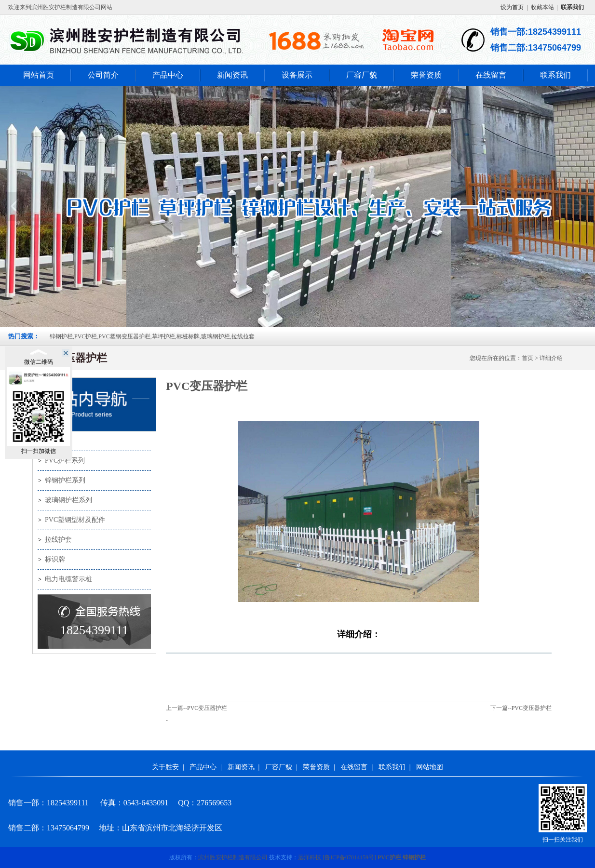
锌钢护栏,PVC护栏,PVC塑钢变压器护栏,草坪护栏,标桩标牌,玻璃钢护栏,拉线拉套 (152, 336)
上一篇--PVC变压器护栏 (196, 708)
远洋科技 (310, 857)
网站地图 (430, 767)
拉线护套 (58, 540)
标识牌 (55, 559)
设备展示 (297, 75)
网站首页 (39, 75)
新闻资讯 (232, 75)
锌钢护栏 (414, 857)
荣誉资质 (426, 75)
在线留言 (491, 75)
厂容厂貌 (362, 75)
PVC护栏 (389, 857)
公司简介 (103, 75)
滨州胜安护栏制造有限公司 (233, 857)
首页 (527, 358)
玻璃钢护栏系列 (68, 500)
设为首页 (512, 7)
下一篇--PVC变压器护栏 (521, 708)
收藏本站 (542, 7)
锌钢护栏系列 (65, 480)
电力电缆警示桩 (68, 579)
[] (349, 857)
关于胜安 (165, 767)
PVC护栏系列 (65, 461)
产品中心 (168, 75)
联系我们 (555, 75)
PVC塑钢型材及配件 (75, 520)
